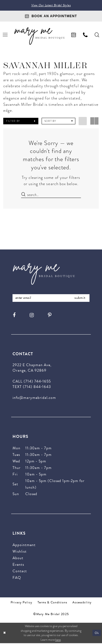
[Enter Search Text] (51, 195)
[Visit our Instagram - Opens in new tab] (32, 316)
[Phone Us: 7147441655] (85, 35)
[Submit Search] (24, 195)
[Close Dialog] (5, 634)
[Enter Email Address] (51, 299)
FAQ (17, 578)
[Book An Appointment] (51, 16)
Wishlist (20, 552)
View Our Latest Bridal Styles (51, 5)
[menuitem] (74, 35)
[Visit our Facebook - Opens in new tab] (14, 316)
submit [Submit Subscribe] (80, 299)
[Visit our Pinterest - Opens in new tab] (50, 316)
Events (18, 565)
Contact (20, 572)
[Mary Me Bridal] (39, 36)
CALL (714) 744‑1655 (32, 382)
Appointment (24, 546)
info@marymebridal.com (34, 398)
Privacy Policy (21, 603)
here (58, 640)
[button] (21, 121)
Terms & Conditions (52, 603)
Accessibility (82, 603)
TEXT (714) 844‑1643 (32, 388)
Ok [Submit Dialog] (97, 634)
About (18, 559)
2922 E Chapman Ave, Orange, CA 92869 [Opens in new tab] (32, 368)
